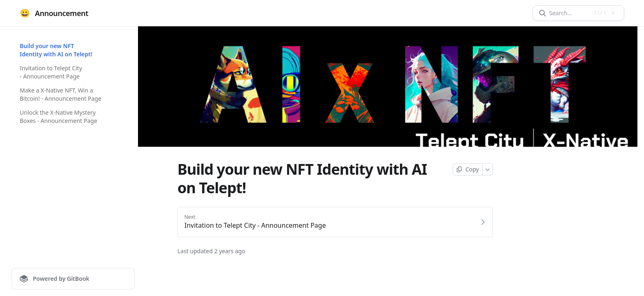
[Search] (569, 13)
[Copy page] (468, 169)
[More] (488, 169)
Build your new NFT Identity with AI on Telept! (56, 50)
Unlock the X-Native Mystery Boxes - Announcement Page (59, 117)
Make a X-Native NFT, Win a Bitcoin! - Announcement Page (61, 94)
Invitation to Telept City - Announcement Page (51, 72)
